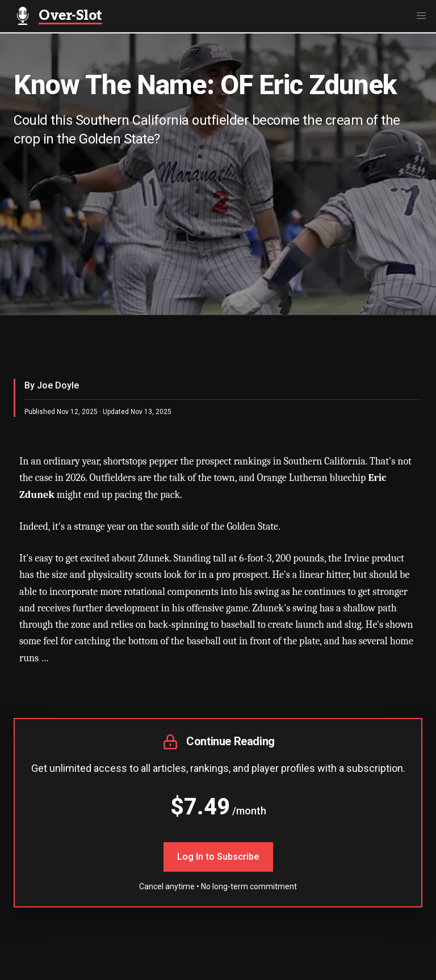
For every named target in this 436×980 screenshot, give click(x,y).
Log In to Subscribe (218, 857)
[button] (421, 16)
